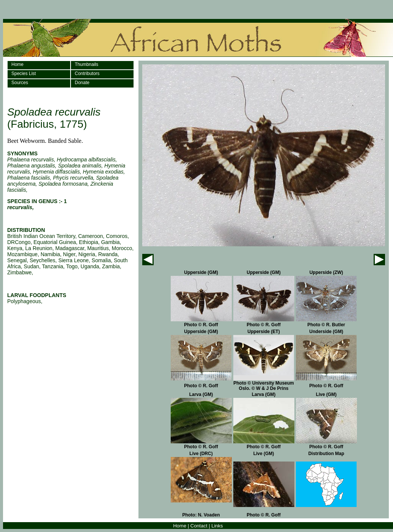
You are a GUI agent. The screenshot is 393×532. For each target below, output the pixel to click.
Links (217, 526)
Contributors (87, 74)
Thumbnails (86, 64)
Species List (24, 74)
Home (17, 64)
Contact (199, 526)
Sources (20, 83)
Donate (82, 83)
